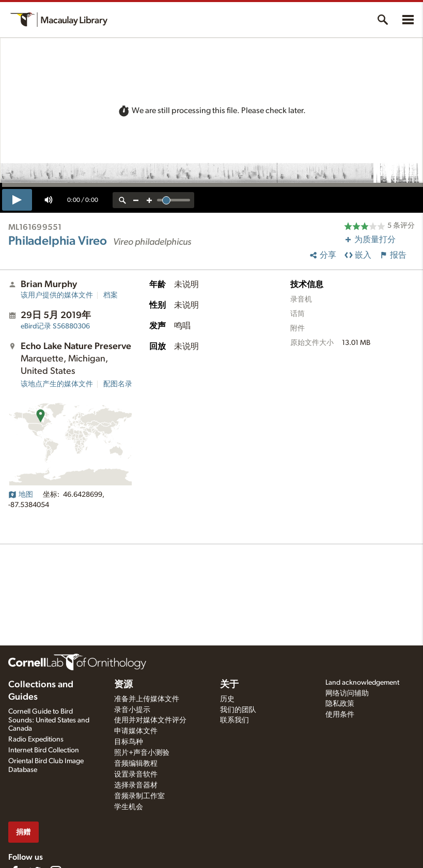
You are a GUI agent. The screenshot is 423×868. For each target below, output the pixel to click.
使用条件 (340, 715)
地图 (21, 495)
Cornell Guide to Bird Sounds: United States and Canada (49, 720)
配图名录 (118, 384)
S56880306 (55, 326)
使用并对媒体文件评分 (150, 720)
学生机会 (129, 807)
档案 (111, 295)
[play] (17, 200)
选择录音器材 (136, 785)
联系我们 (234, 720)
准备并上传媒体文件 (147, 699)
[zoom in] (149, 200)
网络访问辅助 (347, 693)
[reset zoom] (122, 200)
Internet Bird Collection (44, 750)
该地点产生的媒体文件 (57, 384)
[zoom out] (136, 200)
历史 (227, 699)
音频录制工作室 (139, 796)
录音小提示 (132, 710)
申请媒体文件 (136, 731)
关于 (229, 685)
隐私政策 (340, 704)
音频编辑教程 (136, 764)
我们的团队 (238, 710)
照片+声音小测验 (142, 753)
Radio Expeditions (36, 739)
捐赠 (23, 832)
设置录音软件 (136, 775)
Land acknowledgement (362, 683)
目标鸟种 (129, 742)
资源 (123, 685)
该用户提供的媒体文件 (57, 295)
